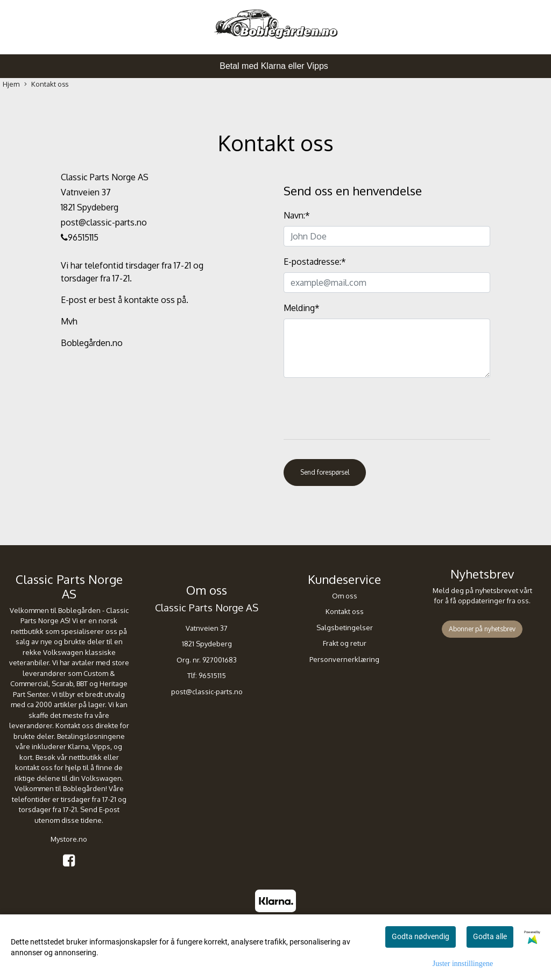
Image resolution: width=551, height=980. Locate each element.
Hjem (11, 84)
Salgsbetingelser (345, 628)
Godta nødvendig (421, 936)
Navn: (297, 215)
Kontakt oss (46, 84)
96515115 (212, 675)
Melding (302, 308)
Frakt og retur (345, 643)
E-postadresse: (315, 262)
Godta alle (490, 936)
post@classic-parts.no (207, 692)
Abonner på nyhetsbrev (482, 629)
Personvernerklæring (344, 659)
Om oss (345, 596)
